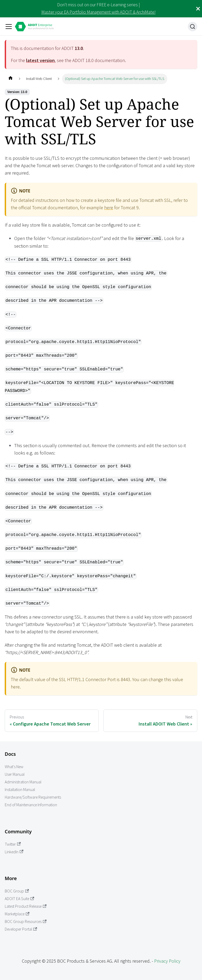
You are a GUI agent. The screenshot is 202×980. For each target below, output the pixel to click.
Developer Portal (21, 929)
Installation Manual (20, 790)
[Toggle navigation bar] (9, 27)
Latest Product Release (26, 906)
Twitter (13, 844)
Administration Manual (23, 782)
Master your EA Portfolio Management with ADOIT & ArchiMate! (98, 12)
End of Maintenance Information (31, 805)
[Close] (198, 9)
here (109, 208)
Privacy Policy (167, 961)
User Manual (15, 774)
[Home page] (10, 79)
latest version (40, 60)
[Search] (193, 27)
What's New (14, 767)
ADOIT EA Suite (19, 899)
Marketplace (17, 914)
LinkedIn (14, 852)
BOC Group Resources (26, 922)
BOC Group (17, 891)
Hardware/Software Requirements (33, 797)
